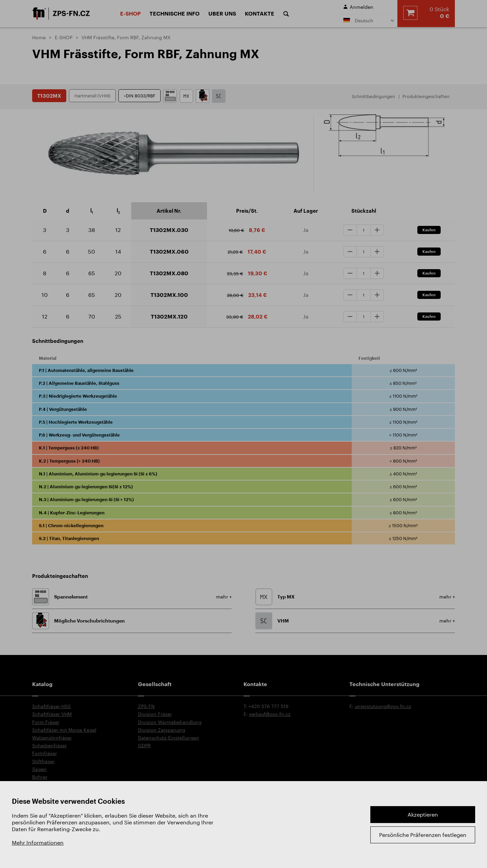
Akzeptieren (423, 814)
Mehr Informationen (38, 842)
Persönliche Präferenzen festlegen (423, 835)
